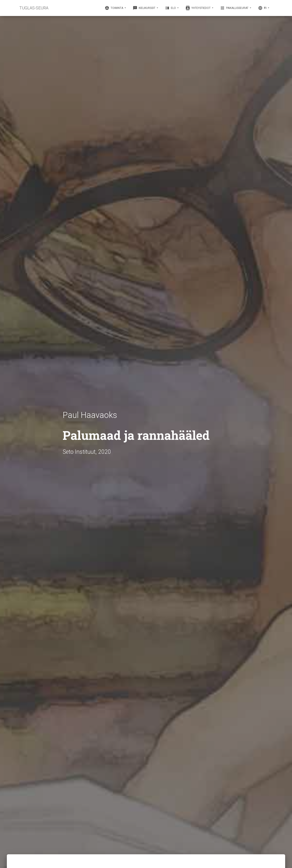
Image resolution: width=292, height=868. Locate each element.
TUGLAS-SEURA (34, 8)
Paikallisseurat (235, 8)
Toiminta (114, 8)
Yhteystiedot (198, 8)
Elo (171, 8)
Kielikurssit (144, 8)
